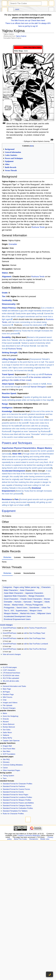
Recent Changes (9, 708)
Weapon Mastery (45, 448)
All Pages (6, 692)
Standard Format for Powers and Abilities (18, 803)
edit (25, 628)
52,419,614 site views (11, 675)
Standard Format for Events (13, 792)
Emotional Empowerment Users (17, 619)
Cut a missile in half (36, 384)
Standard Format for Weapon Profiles (17, 800)
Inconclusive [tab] (29, 557)
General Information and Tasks (14, 686)
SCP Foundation (9, 754)
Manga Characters (36, 596)
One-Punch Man (9, 749)
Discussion (11, 10)
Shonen (47, 599)
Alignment (7, 277)
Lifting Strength (9, 359)
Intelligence (7, 408)
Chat (4, 700)
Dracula (6, 719)
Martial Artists (18, 605)
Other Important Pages (11, 770)
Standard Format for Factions (14, 786)
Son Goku (6, 730)
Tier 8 (6, 611)
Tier (4, 296)
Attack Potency (9, 308)
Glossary (6, 762)
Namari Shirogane (38, 387)
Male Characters (11, 590)
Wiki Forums (7, 697)
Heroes (7, 605)
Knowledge (7, 411)
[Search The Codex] (26, 3)
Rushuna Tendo (38, 227)
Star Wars (6, 751)
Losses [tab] (17, 557)
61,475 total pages (10, 667)
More (17, 9)
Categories (7, 587)
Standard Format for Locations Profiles (17, 797)
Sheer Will (17, 454)
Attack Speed (8, 384)
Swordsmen (34, 608)
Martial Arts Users (28, 613)
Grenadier (13, 244)
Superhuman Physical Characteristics (19, 448)
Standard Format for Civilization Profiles (18, 808)
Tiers (5, 778)
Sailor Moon (7, 732)
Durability (6, 337)
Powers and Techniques (17, 443)
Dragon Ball (7, 746)
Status (5, 273)
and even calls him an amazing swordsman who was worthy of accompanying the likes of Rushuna (26, 429)
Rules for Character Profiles (13, 814)
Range (5, 404)
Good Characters (11, 599)
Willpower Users (44, 613)
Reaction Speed (9, 393)
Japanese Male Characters (15, 596)
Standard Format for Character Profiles (17, 784)
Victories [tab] (7, 557)
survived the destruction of (33, 325)
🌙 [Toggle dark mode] (50, 974)
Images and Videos (10, 703)
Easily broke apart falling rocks (29, 314)
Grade (5, 293)
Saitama (6, 735)
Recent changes (6, 625)
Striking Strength (10, 353)
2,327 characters (9, 670)
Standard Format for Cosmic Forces (16, 789)
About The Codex (21, 839)
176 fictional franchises (11, 673)
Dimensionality (9, 304)
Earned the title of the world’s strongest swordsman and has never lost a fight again (28, 316)
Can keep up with (35, 374)
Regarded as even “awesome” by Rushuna (31, 431)
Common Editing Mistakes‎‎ (13, 765)
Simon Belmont (9, 724)
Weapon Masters (11, 613)
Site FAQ (6, 759)
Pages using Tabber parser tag (26, 587)
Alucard (6, 722)
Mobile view (45, 839)
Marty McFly (7, 738)
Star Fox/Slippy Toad (37, 633)
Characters (46, 587)
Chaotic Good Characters (31, 599)
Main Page (7, 689)
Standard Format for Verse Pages (15, 795)
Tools (51, 10)
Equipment (9, 511)
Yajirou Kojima (21, 36)
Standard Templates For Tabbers (15, 811)
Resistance (7, 499)
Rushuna (48, 374)
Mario (5, 713)
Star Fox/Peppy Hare (37, 638)
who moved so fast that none (14, 377)
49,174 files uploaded (11, 678)
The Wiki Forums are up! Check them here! (28, 21)
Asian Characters (27, 590)
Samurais (27, 602)
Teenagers (38, 602)
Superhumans (22, 611)
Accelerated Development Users (17, 616)
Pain (17, 499)
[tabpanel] (28, 562)
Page (5, 10)
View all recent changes (12, 654)
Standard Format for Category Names (17, 805)
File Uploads (7, 705)
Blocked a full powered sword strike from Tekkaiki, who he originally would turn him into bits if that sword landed (27, 340)
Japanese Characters (34, 593)
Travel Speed (8, 374)
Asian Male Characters (13, 593)
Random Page (8, 694)
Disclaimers (34, 839)
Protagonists (9, 608)
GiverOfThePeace (10, 628)
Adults (47, 602)
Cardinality (7, 300)
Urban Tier (46, 608)
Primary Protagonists (34, 605)
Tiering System (8, 776)
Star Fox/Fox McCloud (38, 649)
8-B (12, 611)
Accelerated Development (14, 471)
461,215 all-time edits (11, 681)
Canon (5, 768)
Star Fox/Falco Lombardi (38, 644)
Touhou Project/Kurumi (38, 628)
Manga (21, 51)
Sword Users (22, 608)
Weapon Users (36, 611)
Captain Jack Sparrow (11, 741)
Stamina (6, 397)
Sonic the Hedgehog (10, 716)
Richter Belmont (9, 727)
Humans (18, 602)
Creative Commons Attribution (29, 835)
